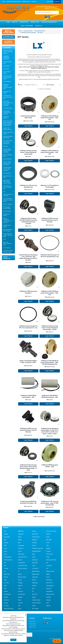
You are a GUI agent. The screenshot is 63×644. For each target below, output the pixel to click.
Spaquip (20, 597)
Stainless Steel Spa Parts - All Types (8, 230)
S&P (5, 589)
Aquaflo (48, 534)
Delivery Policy (33, 625)
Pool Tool (6, 583)
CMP (5, 545)
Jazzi (34, 566)
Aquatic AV (7, 537)
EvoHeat (48, 551)
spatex (34, 597)
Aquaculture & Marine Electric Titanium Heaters (7, 182)
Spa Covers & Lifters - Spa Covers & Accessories (8, 142)
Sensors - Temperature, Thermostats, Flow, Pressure (8, 220)
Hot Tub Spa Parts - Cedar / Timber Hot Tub (8, 187)
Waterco (48, 606)
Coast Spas (21, 545)
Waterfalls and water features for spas (8, 251)
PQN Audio (35, 583)
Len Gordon (35, 568)
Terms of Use (32, 621)
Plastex (34, 580)
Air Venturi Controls (8, 108)
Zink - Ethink (35, 609)
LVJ (5, 571)
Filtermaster (21, 554)
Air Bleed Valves (7, 82)
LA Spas (6, 568)
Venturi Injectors (7, 248)
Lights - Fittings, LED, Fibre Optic (8, 195)
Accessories (6, 69)
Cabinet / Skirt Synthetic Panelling (8, 129)
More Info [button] (13, 640)
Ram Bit (34, 586)
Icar (5, 563)
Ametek (6, 534)
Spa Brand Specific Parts (7, 62)
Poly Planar (49, 580)
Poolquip (20, 583)
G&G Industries (8, 557)
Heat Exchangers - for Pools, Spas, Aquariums (7, 169)
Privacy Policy (32, 623)
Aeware (34, 531)
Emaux (20, 551)
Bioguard (34, 540)
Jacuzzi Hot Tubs (23, 566)
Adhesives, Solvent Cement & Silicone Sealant (8, 77)
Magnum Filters (50, 571)
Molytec (6, 577)
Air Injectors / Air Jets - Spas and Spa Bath (8, 97)
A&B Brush (21, 531)
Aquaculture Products (6, 117)
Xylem (20, 609)
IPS (47, 563)
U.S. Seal (6, 606)
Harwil (34, 557)
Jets (4, 192)
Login (4, 2)
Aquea (20, 537)
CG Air (48, 543)
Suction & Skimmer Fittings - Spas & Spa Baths (8, 235)
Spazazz (49, 597)
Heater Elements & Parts (8, 177)
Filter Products (7, 258)
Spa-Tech (35, 594)
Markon (20, 574)
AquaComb (35, 534)
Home (8, 22)
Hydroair (20, 560)
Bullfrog (6, 543)
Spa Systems (21, 594)
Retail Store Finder (27, 26)
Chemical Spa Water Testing (8, 133)
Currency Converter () (8, 42)
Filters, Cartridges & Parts (8, 156)
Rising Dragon (50, 586)
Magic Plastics (36, 571)
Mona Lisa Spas (22, 577)
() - (50, 2)
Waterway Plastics (9, 609)
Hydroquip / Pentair (51, 560)
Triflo (48, 603)
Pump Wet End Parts (40, 31)
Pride (5, 586)
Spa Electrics (7, 594)
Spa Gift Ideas (6, 66)
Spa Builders (50, 591)
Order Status (26, 2)
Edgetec (48, 548)
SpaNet (6, 597)
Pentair (20, 580)
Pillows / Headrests (8, 204)
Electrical (5, 146)
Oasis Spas (35, 577)
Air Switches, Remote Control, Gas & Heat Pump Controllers (8, 103)
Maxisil (48, 574)
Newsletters (35, 22)
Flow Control (49, 554)
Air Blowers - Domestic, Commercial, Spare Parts (8, 87)
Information (24, 22)
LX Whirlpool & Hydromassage (28, 32)
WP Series (40, 32)
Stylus (20, 600)
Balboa (20, 540)
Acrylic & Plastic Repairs (7, 72)
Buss (19, 543)
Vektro (34, 606)
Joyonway (49, 566)
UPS (19, 606)
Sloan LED (49, 589)
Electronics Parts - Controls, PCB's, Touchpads (7, 151)
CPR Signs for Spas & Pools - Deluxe (8, 137)
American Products (51, 531)
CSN (47, 545)
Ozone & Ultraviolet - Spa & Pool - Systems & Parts (8, 200)
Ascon (48, 537)
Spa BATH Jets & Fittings (7, 226)
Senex (20, 589)
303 (5, 531)
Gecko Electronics (23, 557)
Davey (6, 548)
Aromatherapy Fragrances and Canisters (7, 113)
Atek (5, 540)
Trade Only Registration (14, 2)
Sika (33, 589)
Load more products (39, 517)
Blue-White (49, 540)
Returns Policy (33, 627)
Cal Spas (34, 543)
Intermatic (35, 563)
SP (33, 591)
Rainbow (20, 586)
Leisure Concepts (23, 568)
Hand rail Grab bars (8, 159)
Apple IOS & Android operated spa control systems (8, 52)
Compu (34, 545)
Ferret (5, 554)
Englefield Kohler (36, 551)
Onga (5, 580)
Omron (48, 577)
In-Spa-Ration (22, 563)
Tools (5, 239)
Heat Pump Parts (7, 173)
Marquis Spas (36, 574)
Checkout (57, 2)
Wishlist (34, 2)
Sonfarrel (21, 591)
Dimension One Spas (38, 548)
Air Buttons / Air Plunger (7, 92)
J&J (5, 566)
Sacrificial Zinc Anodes (7, 215)
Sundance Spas (36, 600)
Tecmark (20, 603)
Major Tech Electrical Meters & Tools (8, 244)
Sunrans (48, 600)
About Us (15, 22)
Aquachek (21, 534)
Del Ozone (21, 548)
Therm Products (36, 603)
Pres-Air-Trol (50, 583)
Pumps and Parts (7, 211)
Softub (6, 591)
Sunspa (6, 603)
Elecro (6, 551)
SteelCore (7, 600)
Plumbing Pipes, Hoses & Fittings (7, 208)
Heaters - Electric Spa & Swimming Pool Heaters (7, 163)
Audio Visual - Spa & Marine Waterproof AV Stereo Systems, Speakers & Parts (8, 123)
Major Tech (7, 574)
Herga (48, 557)
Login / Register (28, 126)
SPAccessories (50, 594)
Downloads (8, 37)
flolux (34, 554)
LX (19, 571)
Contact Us (39, 26)
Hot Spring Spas (8, 560)
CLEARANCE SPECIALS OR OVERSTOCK (6, 58)
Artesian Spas (36, 537)
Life (47, 568)
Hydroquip (35, 560)
